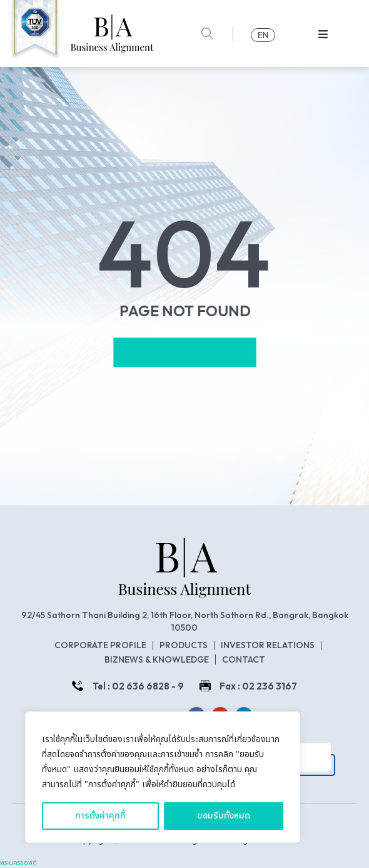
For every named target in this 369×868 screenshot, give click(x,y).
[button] (323, 34)
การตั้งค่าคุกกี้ (100, 816)
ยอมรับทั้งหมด (224, 816)
